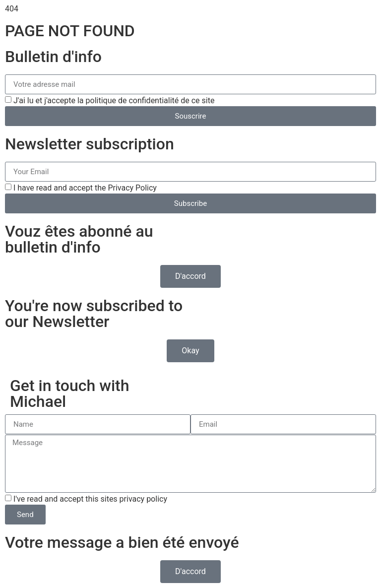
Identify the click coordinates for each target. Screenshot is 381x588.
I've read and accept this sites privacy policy (90, 499)
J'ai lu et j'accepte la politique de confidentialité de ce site (114, 100)
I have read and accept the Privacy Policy (85, 188)
